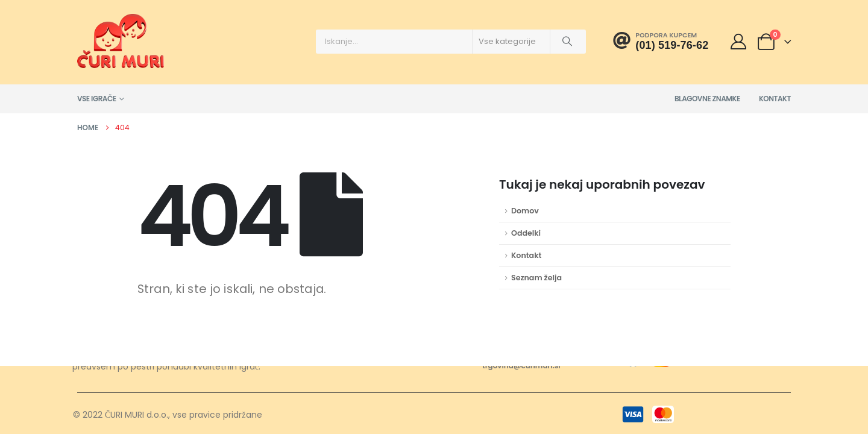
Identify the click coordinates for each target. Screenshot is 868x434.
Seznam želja (536, 278)
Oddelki (526, 233)
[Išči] (567, 42)
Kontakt (775, 99)
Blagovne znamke (707, 99)
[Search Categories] (511, 42)
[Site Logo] (121, 41)
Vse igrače (97, 99)
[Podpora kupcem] (661, 41)
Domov (525, 211)
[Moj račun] (738, 42)
